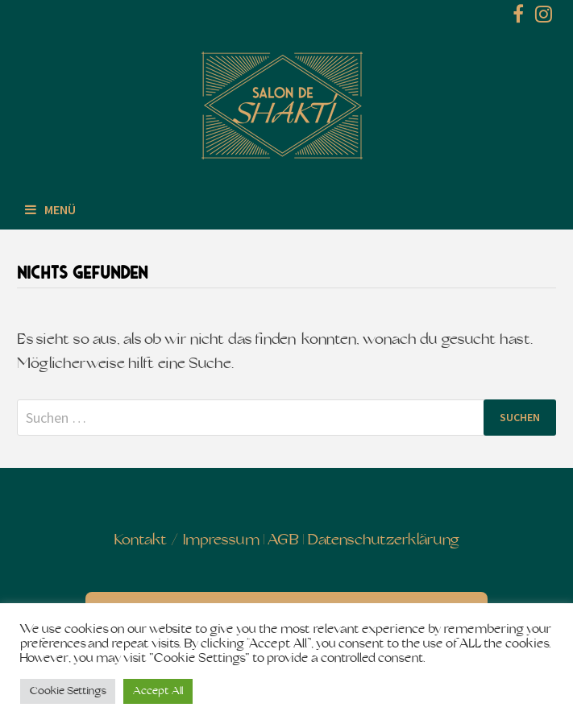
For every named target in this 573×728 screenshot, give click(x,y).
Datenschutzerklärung (383, 541)
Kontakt (141, 541)
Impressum (221, 541)
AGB (283, 541)
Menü (50, 209)
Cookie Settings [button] (68, 691)
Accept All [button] (158, 691)
